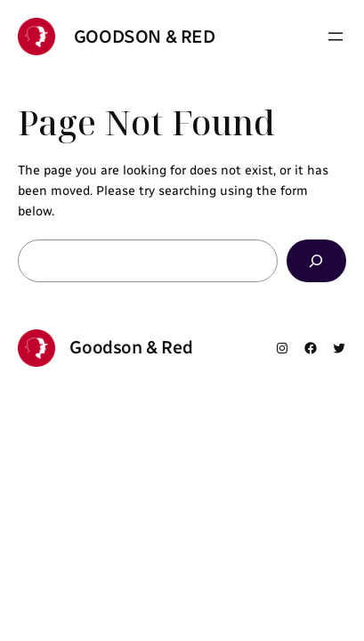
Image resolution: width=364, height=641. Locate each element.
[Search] (316, 260)
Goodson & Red (145, 37)
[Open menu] (336, 37)
